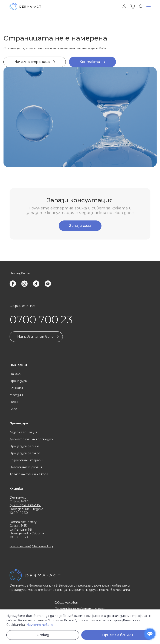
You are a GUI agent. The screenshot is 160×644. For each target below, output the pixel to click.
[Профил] (124, 6)
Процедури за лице (24, 446)
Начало (15, 374)
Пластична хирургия (26, 467)
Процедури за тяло (25, 453)
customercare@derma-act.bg (31, 546)
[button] (149, 6)
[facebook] (13, 284)
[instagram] (24, 284)
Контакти (92, 62)
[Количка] (133, 6)
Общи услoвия (66, 603)
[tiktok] (36, 284)
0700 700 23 (41, 320)
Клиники (16, 388)
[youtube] (48, 284)
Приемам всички (118, 635)
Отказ (43, 635)
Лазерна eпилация (23, 432)
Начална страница (35, 62)
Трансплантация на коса (29, 474)
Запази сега (80, 226)
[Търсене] (141, 6)
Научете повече (40, 625)
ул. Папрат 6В (21, 530)
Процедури (18, 381)
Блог (13, 409)
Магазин (16, 395)
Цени (14, 402)
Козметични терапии (27, 460)
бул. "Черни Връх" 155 (25, 505)
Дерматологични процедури (32, 439)
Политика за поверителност (80, 609)
